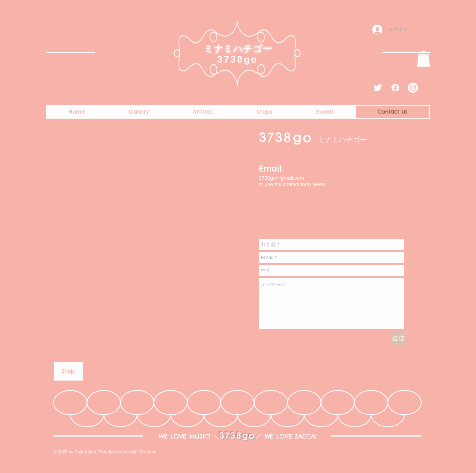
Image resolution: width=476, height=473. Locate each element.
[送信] (398, 338)
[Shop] (68, 371)
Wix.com (147, 452)
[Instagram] (413, 88)
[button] (424, 59)
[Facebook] (395, 88)
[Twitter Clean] (378, 88)
